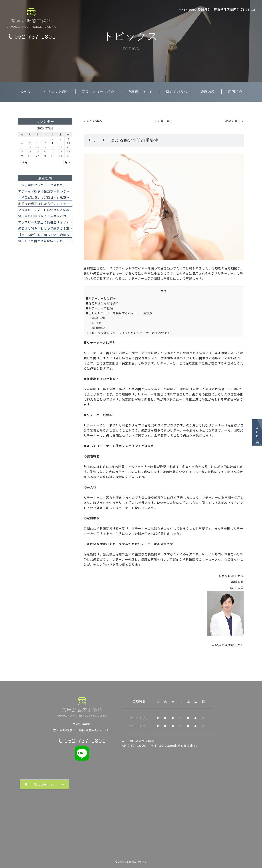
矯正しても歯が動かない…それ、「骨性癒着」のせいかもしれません (68, 241)
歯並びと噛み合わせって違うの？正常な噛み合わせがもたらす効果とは (69, 228)
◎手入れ (96, 323)
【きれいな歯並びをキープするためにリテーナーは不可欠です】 (129, 333)
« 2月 (24, 162)
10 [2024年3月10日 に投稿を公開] (68, 143)
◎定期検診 (97, 328)
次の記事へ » (234, 121)
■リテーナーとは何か (101, 298)
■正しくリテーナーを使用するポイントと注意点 (119, 313)
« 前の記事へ (93, 121)
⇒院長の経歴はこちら (228, 645)
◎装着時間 (97, 318)
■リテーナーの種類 (99, 308)
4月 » (67, 162)
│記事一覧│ (164, 121)
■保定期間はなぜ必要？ (102, 303)
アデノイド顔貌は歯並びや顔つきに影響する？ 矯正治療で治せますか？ (70, 191)
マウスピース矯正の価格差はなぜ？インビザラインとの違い (61, 222)
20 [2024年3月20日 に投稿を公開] (38, 151)
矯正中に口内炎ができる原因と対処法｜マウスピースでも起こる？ (66, 216)
